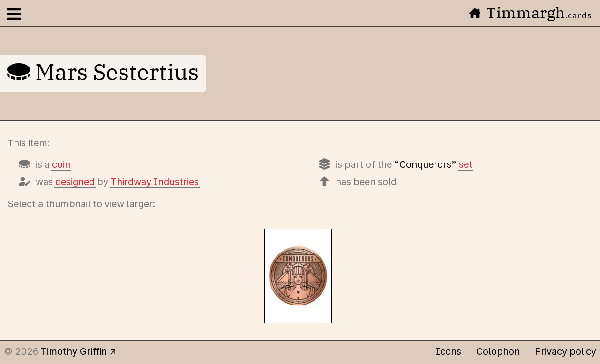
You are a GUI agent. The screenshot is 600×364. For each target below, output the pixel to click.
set (466, 164)
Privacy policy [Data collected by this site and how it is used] (566, 351)
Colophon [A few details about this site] (498, 351)
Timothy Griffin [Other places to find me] (74, 351)
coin (61, 164)
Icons (449, 351)
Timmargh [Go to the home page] (531, 13)
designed (75, 182)
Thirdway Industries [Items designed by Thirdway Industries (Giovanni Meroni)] (155, 182)
